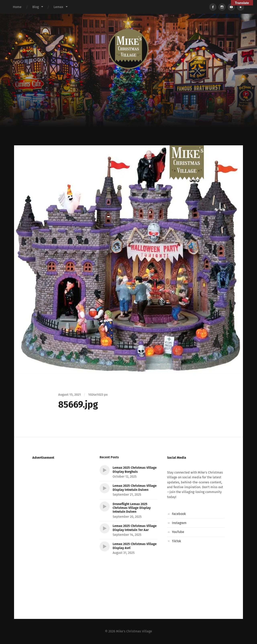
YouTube (178, 532)
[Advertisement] (128, 115)
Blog (36, 7)
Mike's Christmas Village (134, 631)
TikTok (176, 541)
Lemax (58, 7)
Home (17, 7)
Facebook (179, 514)
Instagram (179, 523)
